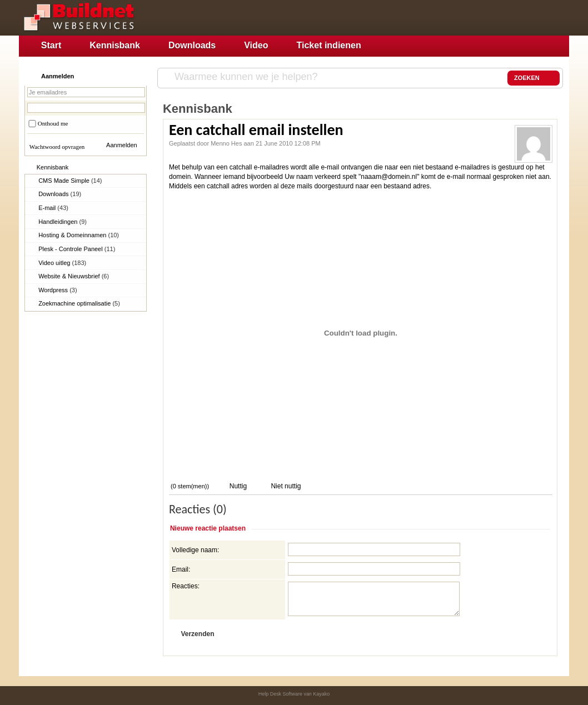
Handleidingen (63, 222)
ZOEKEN (534, 78)
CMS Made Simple (70, 181)
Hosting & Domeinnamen (79, 235)
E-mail (53, 208)
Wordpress (58, 290)
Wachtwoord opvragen (57, 147)
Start (51, 45)
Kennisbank (115, 45)
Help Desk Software (280, 694)
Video (256, 45)
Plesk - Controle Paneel (77, 249)
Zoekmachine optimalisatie (79, 303)
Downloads (192, 45)
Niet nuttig (285, 486)
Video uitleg (62, 263)
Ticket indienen (329, 45)
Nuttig (237, 486)
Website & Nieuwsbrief (74, 276)
